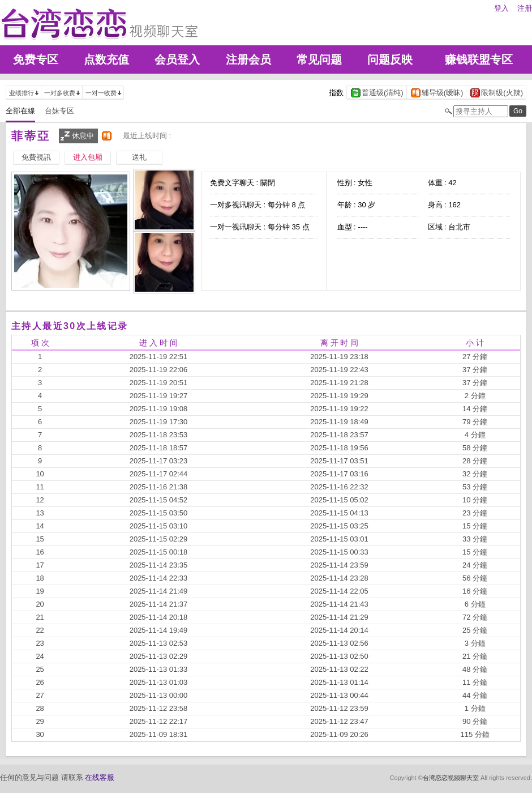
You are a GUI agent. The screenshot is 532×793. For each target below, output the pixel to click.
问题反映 (390, 59)
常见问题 (319, 59)
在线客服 (100, 777)
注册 (525, 8)
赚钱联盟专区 (479, 59)
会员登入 (177, 59)
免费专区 (36, 59)
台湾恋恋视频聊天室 (451, 778)
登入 (501, 8)
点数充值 (106, 59)
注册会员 (248, 59)
